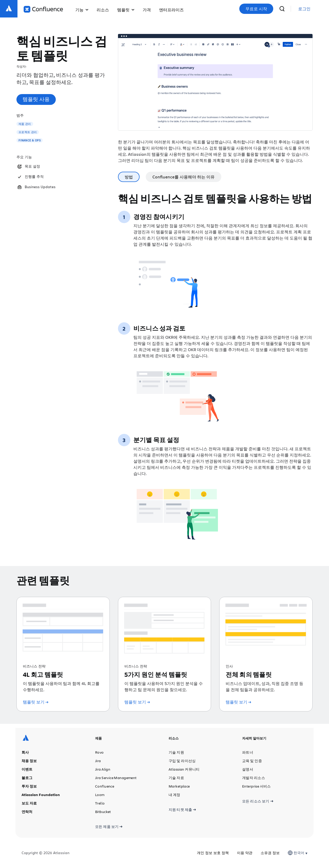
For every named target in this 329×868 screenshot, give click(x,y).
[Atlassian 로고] (9, 9)
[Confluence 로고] (43, 9)
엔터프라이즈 (171, 10)
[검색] (282, 9)
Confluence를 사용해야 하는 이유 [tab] (184, 177)
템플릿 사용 (36, 99)
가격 (147, 10)
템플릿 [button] (126, 10)
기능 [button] (82, 10)
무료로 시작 (256, 9)
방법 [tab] (129, 177)
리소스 (103, 10)
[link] (304, 9)
